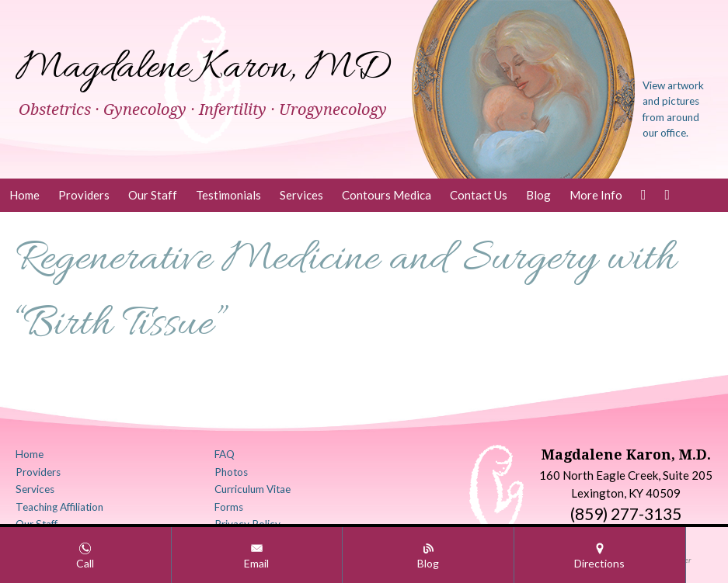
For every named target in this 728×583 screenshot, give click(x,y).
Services (301, 195)
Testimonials (228, 195)
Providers (84, 195)
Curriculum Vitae (253, 489)
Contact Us (479, 195)
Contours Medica (387, 195)
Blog (538, 195)
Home (24, 195)
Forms (229, 507)
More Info (596, 195)
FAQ (225, 454)
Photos (231, 472)
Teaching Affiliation (59, 507)
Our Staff (153, 195)
